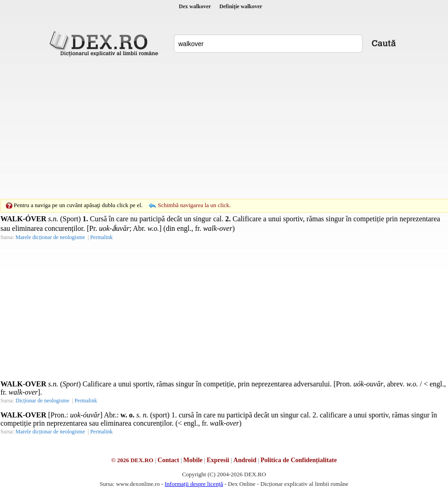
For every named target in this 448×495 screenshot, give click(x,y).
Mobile (193, 460)
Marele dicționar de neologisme (50, 237)
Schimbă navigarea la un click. (194, 205)
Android (245, 460)
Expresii (218, 460)
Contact (168, 460)
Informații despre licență (194, 484)
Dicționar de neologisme (42, 401)
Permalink (102, 237)
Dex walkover (195, 6)
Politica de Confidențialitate (299, 460)
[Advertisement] (210, 128)
